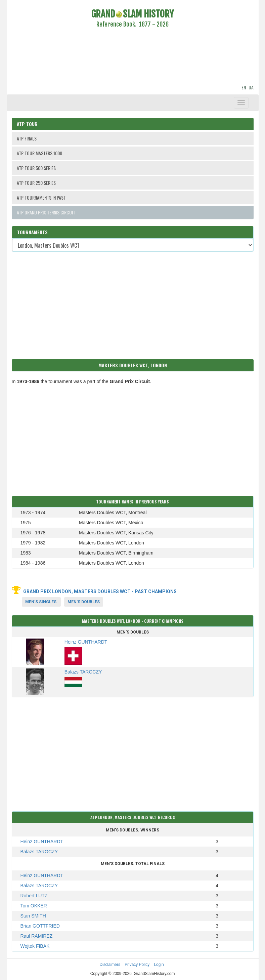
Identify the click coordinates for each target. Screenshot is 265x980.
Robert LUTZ (34, 896)
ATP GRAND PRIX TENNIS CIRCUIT (46, 212)
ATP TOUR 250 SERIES (36, 183)
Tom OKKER (34, 906)
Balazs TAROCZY (39, 852)
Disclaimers (110, 965)
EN (244, 87)
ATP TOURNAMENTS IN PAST (41, 197)
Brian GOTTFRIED (40, 926)
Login (159, 965)
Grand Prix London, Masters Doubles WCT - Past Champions (100, 591)
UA (251, 87)
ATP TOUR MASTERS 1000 (39, 153)
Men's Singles (41, 602)
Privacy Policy (137, 965)
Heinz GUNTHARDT (42, 842)
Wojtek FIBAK (35, 946)
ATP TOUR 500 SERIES (36, 168)
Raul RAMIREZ (37, 936)
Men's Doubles (84, 602)
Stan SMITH (33, 916)
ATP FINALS (27, 138)
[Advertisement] (133, 57)
